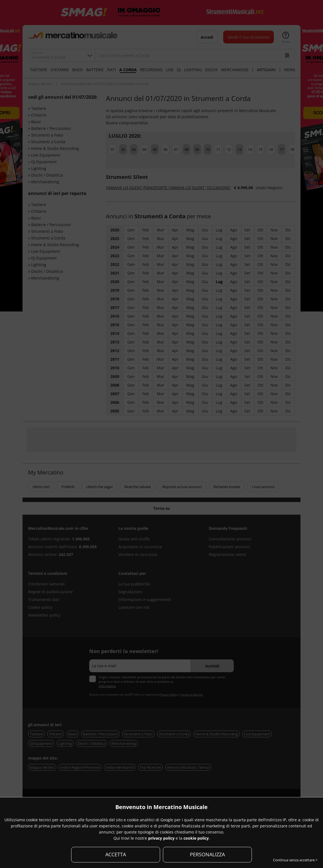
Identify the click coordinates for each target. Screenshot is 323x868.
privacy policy (161, 838)
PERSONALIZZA (207, 854)
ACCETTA (116, 854)
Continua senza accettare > (295, 860)
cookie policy (196, 838)
